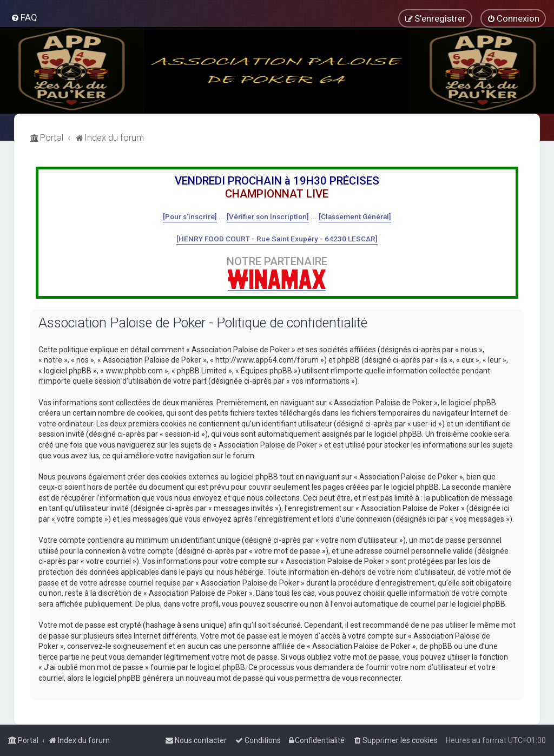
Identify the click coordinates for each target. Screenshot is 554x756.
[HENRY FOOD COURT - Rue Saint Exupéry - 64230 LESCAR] (277, 239)
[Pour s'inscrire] (190, 216)
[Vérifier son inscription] (268, 216)
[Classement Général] (355, 216)
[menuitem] (24, 17)
